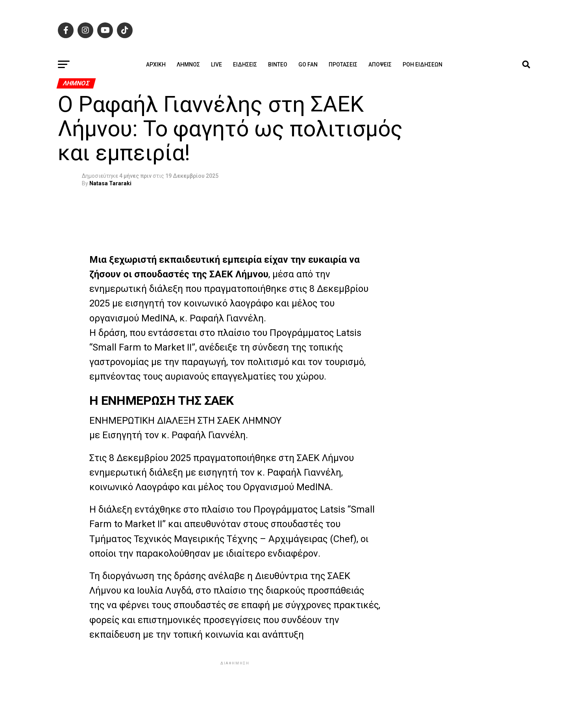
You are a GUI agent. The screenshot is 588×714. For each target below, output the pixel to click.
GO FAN (308, 65)
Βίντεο (278, 65)
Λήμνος (188, 65)
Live (216, 65)
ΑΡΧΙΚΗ (156, 65)
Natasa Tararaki (110, 183)
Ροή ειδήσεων (423, 65)
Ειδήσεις (245, 65)
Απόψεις (380, 65)
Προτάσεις (343, 65)
